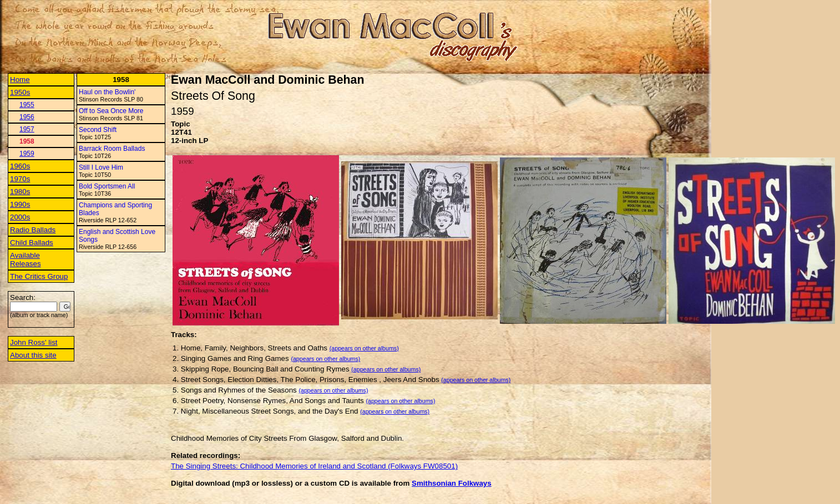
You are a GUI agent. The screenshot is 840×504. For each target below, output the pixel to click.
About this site (33, 355)
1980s (20, 192)
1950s (20, 92)
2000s (20, 217)
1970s (20, 179)
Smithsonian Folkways (452, 483)
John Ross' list (34, 342)
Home (20, 80)
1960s (20, 166)
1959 (27, 154)
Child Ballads (32, 243)
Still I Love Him (101, 167)
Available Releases (26, 259)
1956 (27, 117)
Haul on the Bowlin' (107, 92)
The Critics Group (39, 276)
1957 (27, 129)
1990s (20, 204)
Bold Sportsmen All (107, 186)
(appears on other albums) (364, 348)
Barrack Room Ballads (112, 149)
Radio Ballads (33, 230)
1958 (27, 141)
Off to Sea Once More (111, 111)
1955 (27, 105)
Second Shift (98, 130)
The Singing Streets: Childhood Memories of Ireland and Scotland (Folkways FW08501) (314, 466)
